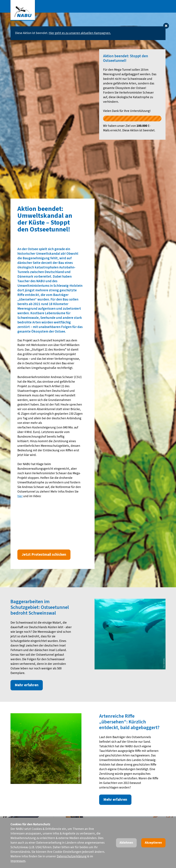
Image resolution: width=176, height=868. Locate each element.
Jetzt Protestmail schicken (44, 555)
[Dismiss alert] (166, 26)
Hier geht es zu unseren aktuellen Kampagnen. (80, 33)
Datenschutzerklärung (72, 856)
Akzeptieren (153, 843)
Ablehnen (126, 843)
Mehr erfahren (27, 685)
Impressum (18, 861)
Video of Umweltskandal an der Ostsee (53, 516)
